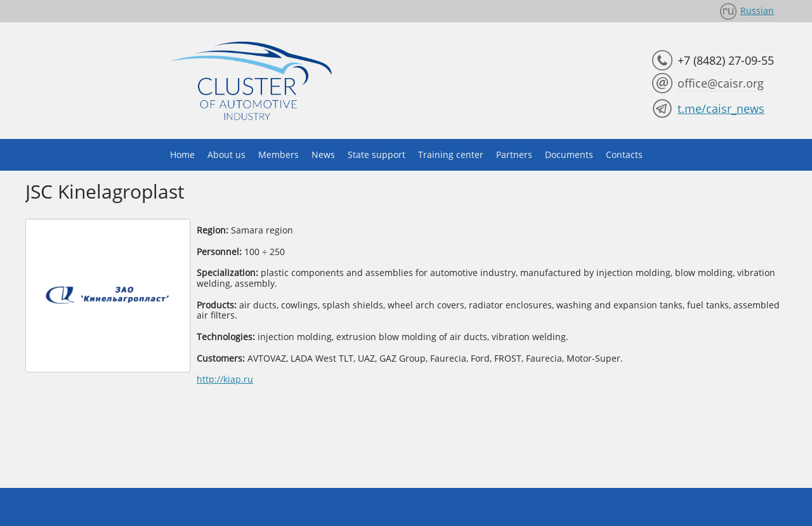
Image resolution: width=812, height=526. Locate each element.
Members (278, 155)
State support (377, 155)
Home (182, 155)
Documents (569, 155)
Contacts (624, 155)
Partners (514, 155)
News (323, 155)
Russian (757, 10)
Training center (451, 155)
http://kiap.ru (225, 379)
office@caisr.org (721, 83)
